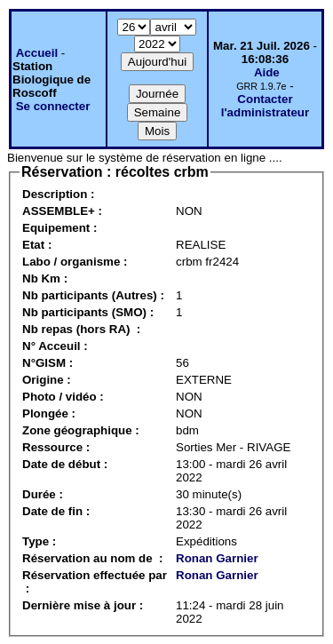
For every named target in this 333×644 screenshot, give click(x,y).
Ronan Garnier (217, 558)
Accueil (37, 53)
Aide (267, 72)
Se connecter (53, 106)
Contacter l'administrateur (265, 106)
